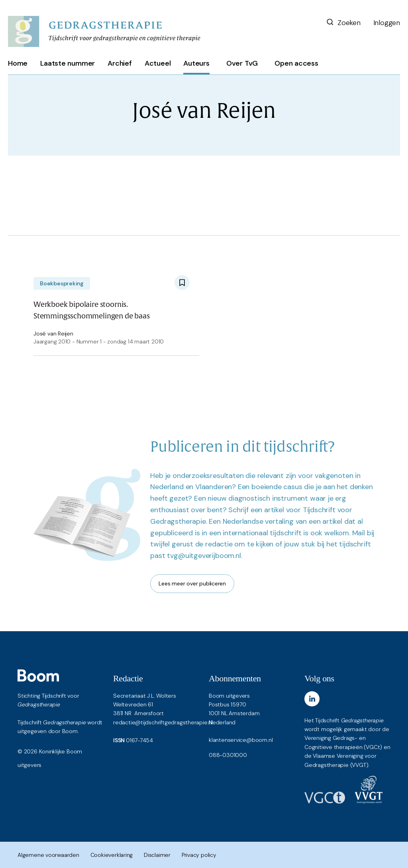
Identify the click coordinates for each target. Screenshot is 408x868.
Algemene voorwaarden (48, 855)
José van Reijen (53, 334)
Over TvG (242, 63)
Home (18, 63)
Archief (120, 63)
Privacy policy (199, 855)
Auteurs (196, 63)
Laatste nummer (68, 63)
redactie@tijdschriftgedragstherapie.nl (163, 722)
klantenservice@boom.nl (241, 740)
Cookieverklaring (112, 855)
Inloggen (387, 23)
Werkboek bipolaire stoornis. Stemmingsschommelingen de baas (92, 310)
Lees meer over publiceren (192, 583)
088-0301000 (228, 755)
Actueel (158, 63)
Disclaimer (157, 855)
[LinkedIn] (312, 699)
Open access (296, 63)
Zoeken (343, 23)
